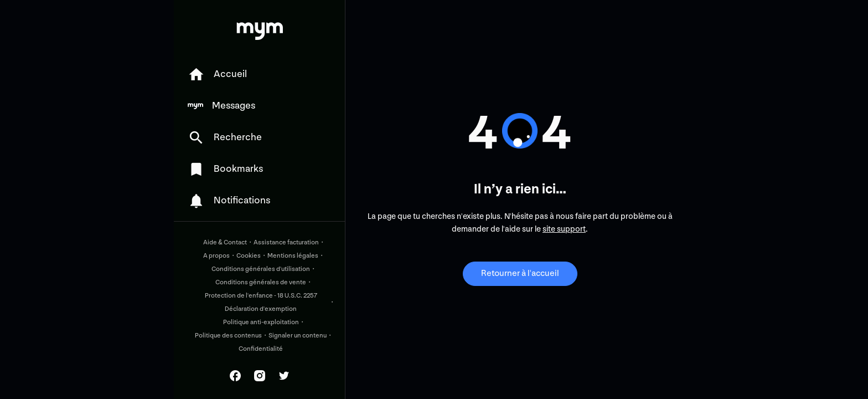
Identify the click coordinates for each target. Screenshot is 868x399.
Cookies (249, 256)
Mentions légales (293, 256)
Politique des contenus (228, 336)
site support (564, 229)
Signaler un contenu (298, 336)
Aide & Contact (225, 242)
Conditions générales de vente (261, 282)
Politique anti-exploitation (261, 322)
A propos (216, 256)
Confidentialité (261, 349)
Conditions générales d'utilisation (261, 269)
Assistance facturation (286, 242)
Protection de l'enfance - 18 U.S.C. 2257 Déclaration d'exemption (261, 302)
